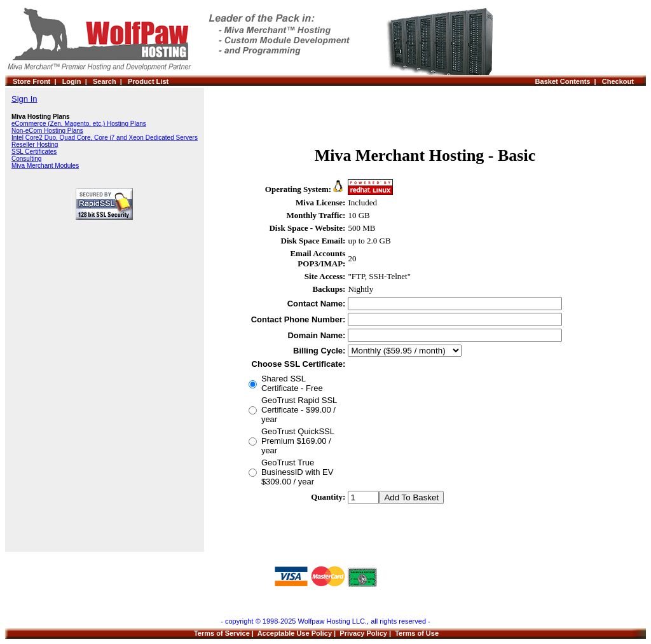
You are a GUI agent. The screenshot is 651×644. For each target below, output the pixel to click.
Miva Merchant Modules (45, 166)
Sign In (24, 99)
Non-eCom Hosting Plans (47, 131)
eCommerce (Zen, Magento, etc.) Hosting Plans (79, 124)
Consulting (26, 159)
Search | (110, 81)
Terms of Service (222, 633)
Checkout (620, 81)
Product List (148, 81)
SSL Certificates (34, 152)
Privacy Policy (363, 633)
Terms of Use (417, 633)
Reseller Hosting (35, 145)
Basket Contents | (569, 81)
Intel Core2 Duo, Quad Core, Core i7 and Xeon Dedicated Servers (105, 138)
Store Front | (38, 81)
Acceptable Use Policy (295, 633)
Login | (78, 81)
